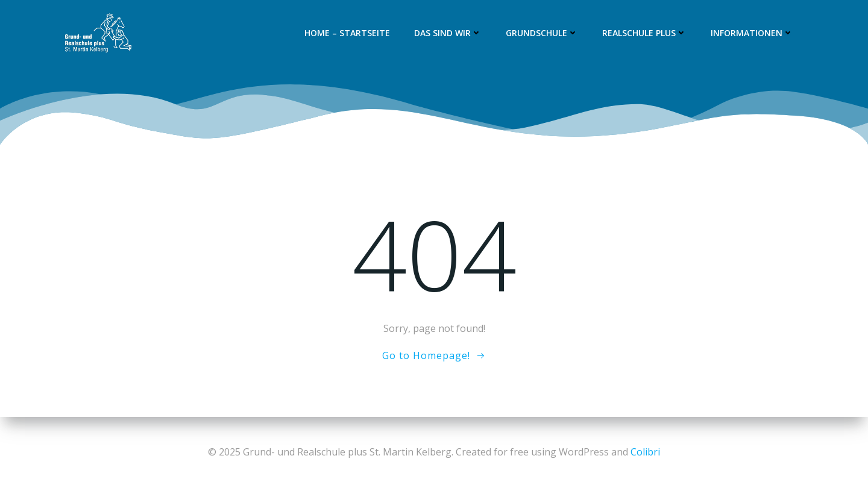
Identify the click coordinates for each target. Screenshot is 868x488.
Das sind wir (448, 33)
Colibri (645, 452)
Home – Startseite (347, 33)
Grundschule (542, 33)
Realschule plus (644, 33)
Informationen (752, 33)
